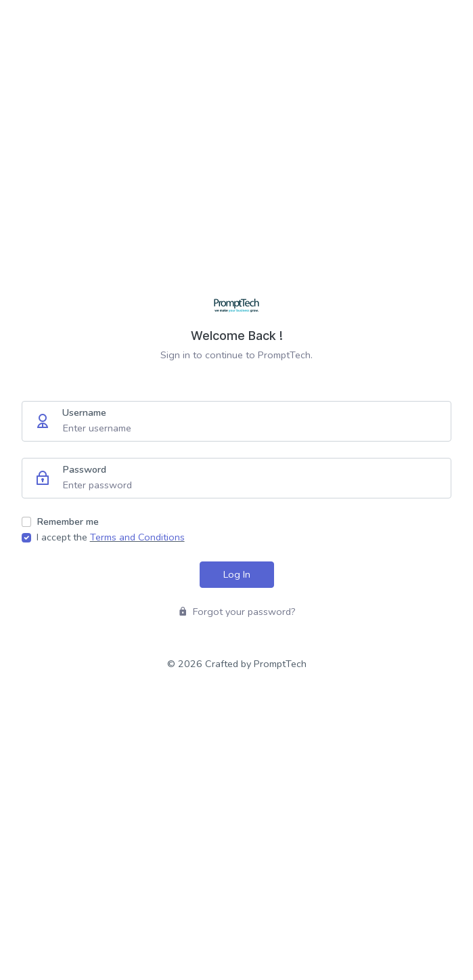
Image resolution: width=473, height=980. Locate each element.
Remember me (68, 521)
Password (84, 469)
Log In (237, 574)
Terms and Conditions (137, 537)
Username (84, 412)
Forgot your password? (237, 612)
